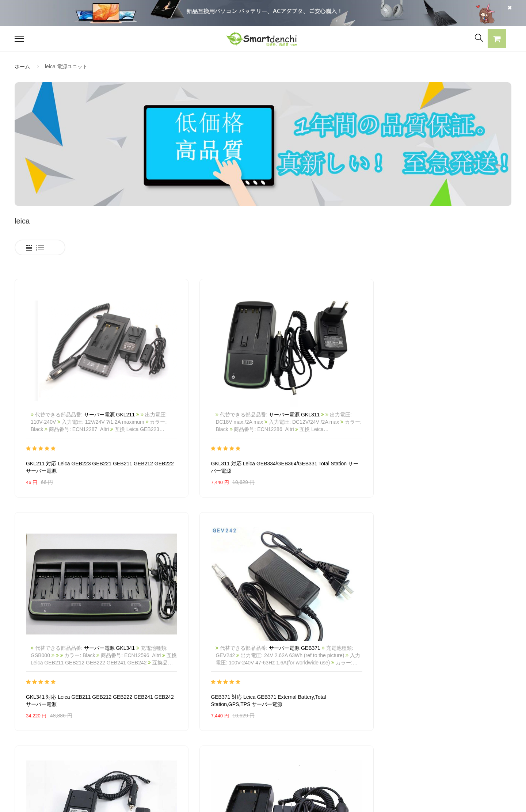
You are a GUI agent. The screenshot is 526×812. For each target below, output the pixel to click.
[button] (497, 40)
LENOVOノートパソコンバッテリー (56, 743)
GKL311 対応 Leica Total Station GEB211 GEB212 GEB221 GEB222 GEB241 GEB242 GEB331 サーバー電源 (199, 624)
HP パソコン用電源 (138, 755)
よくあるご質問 (236, 717)
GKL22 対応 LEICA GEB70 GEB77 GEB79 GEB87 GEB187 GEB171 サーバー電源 (453, 624)
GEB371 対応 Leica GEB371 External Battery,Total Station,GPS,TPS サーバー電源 (452, 427)
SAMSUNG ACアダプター (146, 704)
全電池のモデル (337, 717)
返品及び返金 (233, 743)
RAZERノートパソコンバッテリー (54, 730)
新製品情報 (332, 730)
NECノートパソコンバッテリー (51, 755)
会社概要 (228, 704)
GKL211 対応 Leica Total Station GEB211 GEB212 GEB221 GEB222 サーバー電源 (73, 624)
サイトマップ (335, 743)
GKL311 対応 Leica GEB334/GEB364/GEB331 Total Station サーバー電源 (198, 427)
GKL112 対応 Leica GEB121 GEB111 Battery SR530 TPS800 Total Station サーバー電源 (324, 624)
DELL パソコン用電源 (141, 743)
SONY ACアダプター (140, 717)
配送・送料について (241, 755)
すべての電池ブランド (345, 704)
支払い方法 (230, 730)
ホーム (22, 66)
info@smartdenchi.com (362, 755)
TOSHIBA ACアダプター (144, 730)
